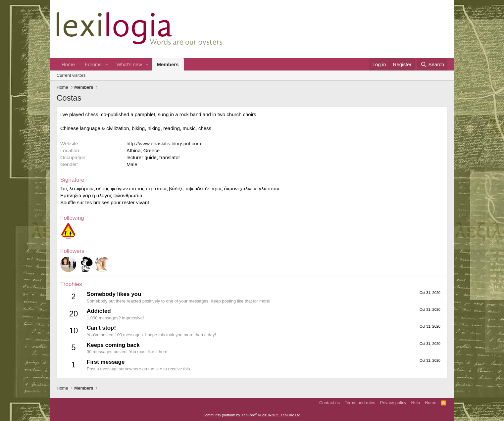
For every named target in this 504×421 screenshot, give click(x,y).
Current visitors (71, 75)
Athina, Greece (143, 150)
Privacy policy (393, 403)
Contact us (329, 403)
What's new (129, 64)
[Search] (432, 64)
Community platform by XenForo (252, 415)
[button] (107, 64)
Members (168, 64)
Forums (93, 64)
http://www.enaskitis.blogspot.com (164, 143)
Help (416, 403)
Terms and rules (360, 403)
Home (68, 64)
